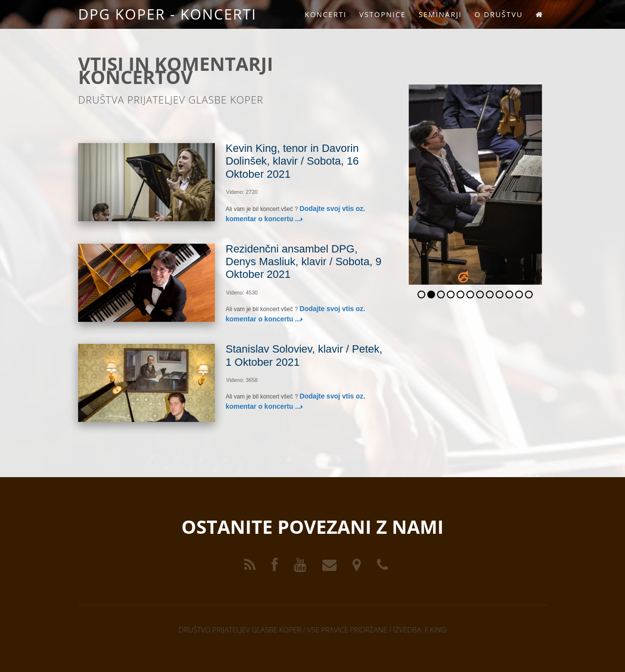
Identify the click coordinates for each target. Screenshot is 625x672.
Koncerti (326, 14)
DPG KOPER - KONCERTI (167, 14)
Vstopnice (383, 14)
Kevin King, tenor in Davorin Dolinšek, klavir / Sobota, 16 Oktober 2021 (292, 161)
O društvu (499, 14)
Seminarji (440, 14)
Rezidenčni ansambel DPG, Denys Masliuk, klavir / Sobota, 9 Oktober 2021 (303, 262)
